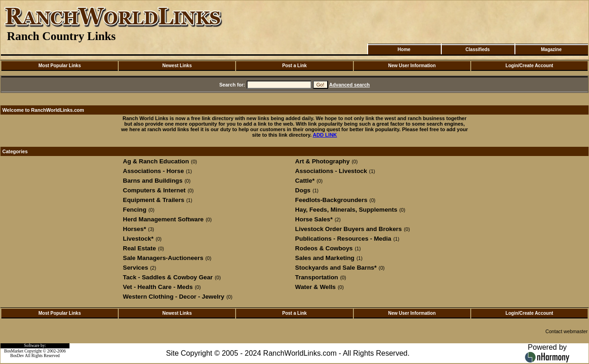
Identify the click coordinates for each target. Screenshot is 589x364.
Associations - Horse (153, 171)
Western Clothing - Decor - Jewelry (173, 297)
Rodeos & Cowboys (324, 248)
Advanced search (349, 85)
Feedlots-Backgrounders (331, 200)
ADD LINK (325, 135)
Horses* (134, 229)
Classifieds (478, 49)
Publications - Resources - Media (343, 239)
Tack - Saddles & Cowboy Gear (168, 277)
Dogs (303, 190)
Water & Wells (315, 287)
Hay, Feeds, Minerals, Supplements (346, 210)
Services (136, 268)
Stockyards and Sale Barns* (336, 268)
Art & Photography (322, 161)
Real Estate (139, 248)
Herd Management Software (163, 219)
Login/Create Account (530, 66)
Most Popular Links (59, 66)
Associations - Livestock (331, 171)
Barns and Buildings (153, 181)
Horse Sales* (314, 219)
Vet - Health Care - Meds (158, 287)
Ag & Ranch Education (156, 161)
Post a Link (294, 66)
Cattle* (305, 181)
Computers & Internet (154, 190)
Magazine (551, 49)
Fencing (135, 210)
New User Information (412, 66)
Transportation (316, 277)
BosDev (17, 356)
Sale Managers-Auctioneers (163, 258)
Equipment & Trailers (153, 200)
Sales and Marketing (325, 258)
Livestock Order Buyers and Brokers (348, 229)
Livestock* (138, 239)
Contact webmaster (566, 331)
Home (404, 49)
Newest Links (177, 66)
